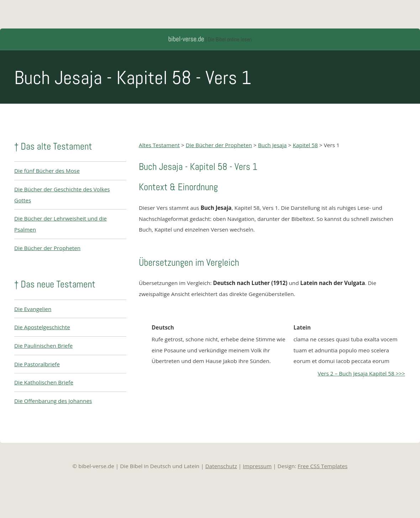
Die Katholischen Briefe (44, 382)
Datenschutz (221, 466)
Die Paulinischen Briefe (43, 346)
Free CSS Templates (322, 466)
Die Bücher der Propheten (47, 248)
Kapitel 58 (305, 145)
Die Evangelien (33, 309)
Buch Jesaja (272, 145)
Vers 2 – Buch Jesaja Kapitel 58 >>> (361, 373)
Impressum (257, 466)
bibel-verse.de (186, 39)
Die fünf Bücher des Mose (47, 171)
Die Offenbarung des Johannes (53, 401)
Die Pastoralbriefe (37, 364)
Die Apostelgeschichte (42, 327)
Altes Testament (159, 145)
